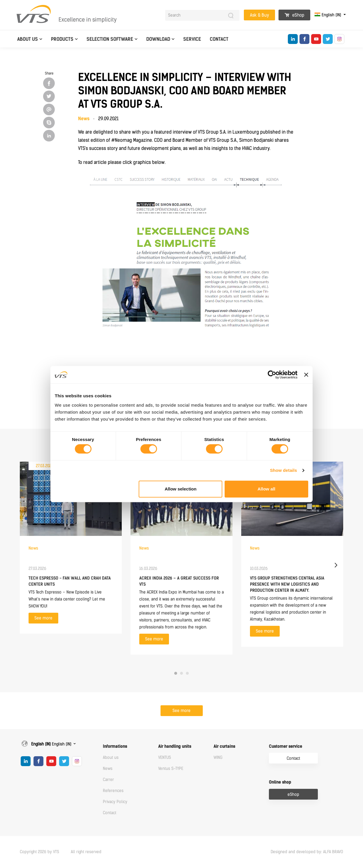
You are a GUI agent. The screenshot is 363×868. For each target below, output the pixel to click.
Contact (219, 39)
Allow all (266, 489)
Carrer (108, 780)
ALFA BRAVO (333, 852)
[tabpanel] (71, 548)
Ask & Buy (259, 15)
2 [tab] (181, 673)
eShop (294, 15)
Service (192, 39)
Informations (115, 746)
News (108, 769)
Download (158, 39)
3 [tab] (187, 673)
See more (43, 618)
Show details (284, 470)
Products (62, 39)
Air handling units (175, 746)
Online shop (280, 782)
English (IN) (328, 15)
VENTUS (165, 758)
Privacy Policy (115, 802)
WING (218, 758)
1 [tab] (176, 673)
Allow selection (180, 489)
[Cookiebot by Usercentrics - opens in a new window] (272, 375)
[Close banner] (306, 375)
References (113, 791)
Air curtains (224, 746)
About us (28, 39)
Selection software (110, 39)
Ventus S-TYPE (171, 769)
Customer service (286, 746)
